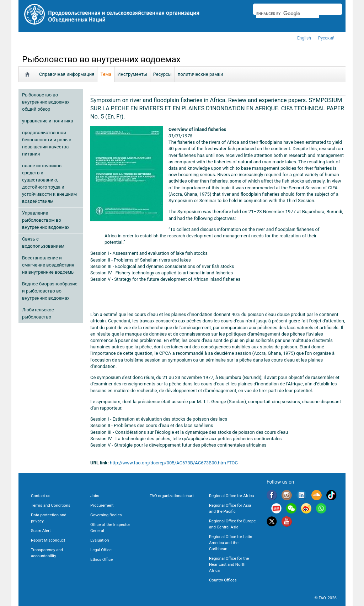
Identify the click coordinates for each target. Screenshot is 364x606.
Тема (106, 74)
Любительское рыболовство (38, 313)
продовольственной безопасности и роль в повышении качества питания (47, 143)
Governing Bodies (106, 515)
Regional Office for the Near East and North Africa (229, 564)
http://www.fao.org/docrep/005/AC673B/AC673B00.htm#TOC (174, 463)
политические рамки (200, 74)
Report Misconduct (48, 540)
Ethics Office (101, 559)
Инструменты (132, 74)
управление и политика (47, 121)
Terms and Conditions (51, 505)
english (304, 38)
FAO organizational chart (172, 496)
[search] (288, 14)
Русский (326, 38)
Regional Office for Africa (231, 496)
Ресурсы (162, 74)
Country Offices (223, 580)
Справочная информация (67, 74)
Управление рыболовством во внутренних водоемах (46, 220)
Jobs (95, 496)
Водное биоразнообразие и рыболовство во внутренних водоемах (50, 291)
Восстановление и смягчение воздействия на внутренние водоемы (48, 265)
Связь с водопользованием (43, 243)
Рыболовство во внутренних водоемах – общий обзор (48, 102)
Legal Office (101, 550)
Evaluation (100, 540)
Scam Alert (41, 531)
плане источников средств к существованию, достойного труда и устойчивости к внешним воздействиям (49, 183)
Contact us (41, 496)
